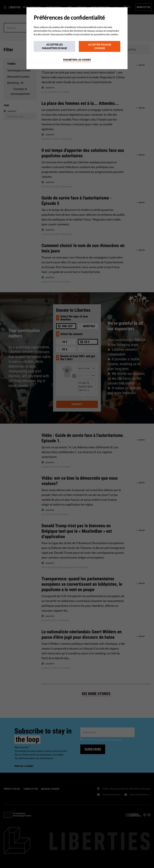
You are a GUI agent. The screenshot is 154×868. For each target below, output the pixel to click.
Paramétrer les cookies (77, 60)
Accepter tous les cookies (100, 46)
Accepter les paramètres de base (54, 46)
